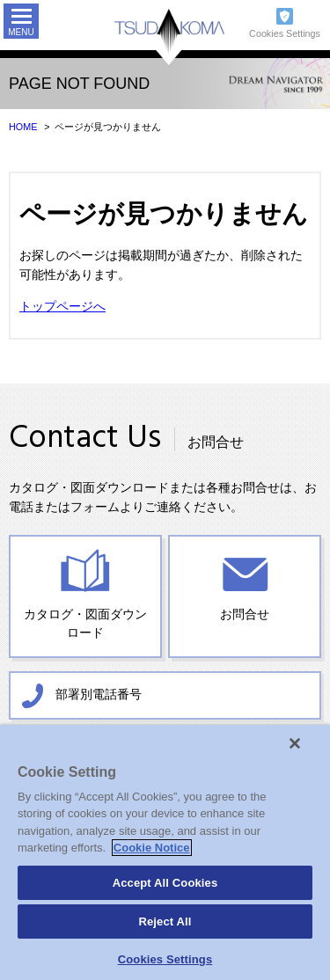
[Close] (295, 743)
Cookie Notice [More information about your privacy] (152, 848)
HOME (23, 127)
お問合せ (245, 614)
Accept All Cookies (165, 883)
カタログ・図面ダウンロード (85, 624)
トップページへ (62, 306)
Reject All (165, 921)
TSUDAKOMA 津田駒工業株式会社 (169, 37)
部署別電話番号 (99, 694)
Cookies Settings (285, 33)
